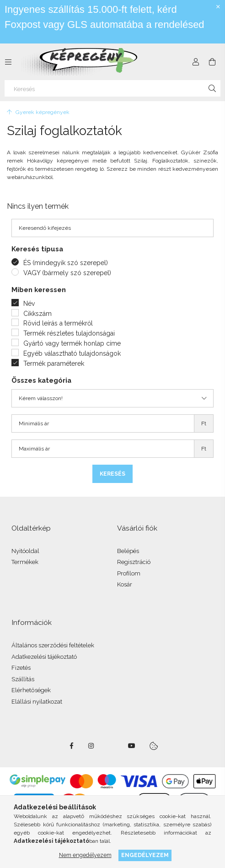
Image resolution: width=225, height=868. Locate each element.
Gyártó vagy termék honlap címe (72, 343)
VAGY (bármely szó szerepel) (67, 273)
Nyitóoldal (25, 551)
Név (29, 304)
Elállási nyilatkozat (37, 702)
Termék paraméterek (54, 363)
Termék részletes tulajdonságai (69, 333)
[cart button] (212, 62)
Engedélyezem (145, 855)
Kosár (125, 584)
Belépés (128, 551)
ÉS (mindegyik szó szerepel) (66, 263)
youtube (132, 746)
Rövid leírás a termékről (58, 323)
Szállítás (23, 679)
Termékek (25, 562)
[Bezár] (218, 7)
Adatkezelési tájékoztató (44, 657)
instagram (91, 746)
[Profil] (196, 62)
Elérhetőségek (31, 690)
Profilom (129, 573)
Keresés (112, 474)
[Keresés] (112, 88)
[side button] (8, 62)
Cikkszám (37, 314)
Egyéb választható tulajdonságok (72, 353)
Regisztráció (134, 562)
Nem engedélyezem (85, 855)
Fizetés (21, 668)
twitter (112, 746)
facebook (71, 746)
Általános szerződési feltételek (53, 645)
